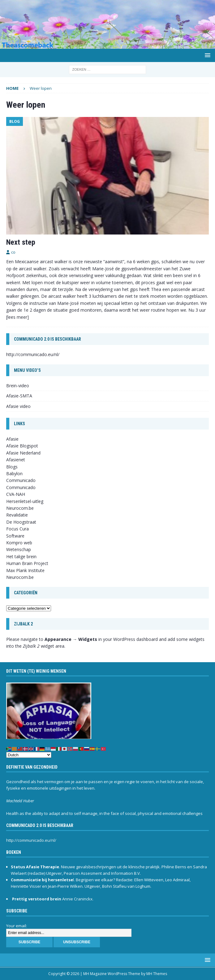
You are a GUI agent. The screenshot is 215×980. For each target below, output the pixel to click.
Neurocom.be (20, 508)
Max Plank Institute (25, 570)
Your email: (17, 926)
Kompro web (19, 543)
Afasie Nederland (23, 453)
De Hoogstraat (21, 522)
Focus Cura (17, 529)
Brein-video (18, 386)
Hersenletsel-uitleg (25, 501)
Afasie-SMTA (19, 396)
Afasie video (18, 406)
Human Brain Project (27, 563)
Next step (21, 242)
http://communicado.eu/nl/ (33, 354)
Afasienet (16, 460)
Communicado (21, 487)
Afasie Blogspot (22, 446)
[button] (206, 55)
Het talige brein (21, 556)
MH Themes (157, 974)
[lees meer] (17, 317)
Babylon (14, 473)
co (13, 252)
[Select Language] (29, 755)
